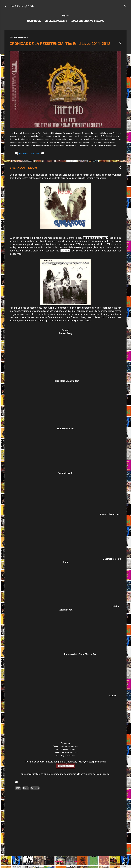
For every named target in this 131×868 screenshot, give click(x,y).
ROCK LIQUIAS (22, 6)
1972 (18, 788)
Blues (26, 788)
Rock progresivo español (88, 21)
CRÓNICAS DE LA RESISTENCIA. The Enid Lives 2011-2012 (60, 44)
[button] (120, 43)
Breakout (35, 788)
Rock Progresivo (56, 21)
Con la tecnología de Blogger (66, 861)
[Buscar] (125, 7)
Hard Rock (34, 21)
